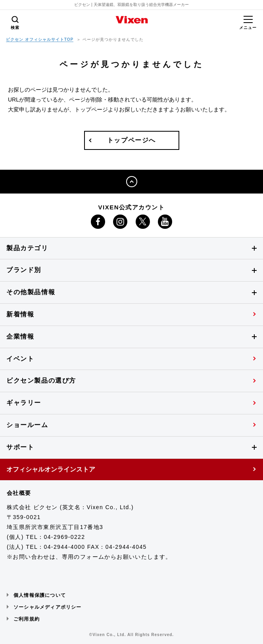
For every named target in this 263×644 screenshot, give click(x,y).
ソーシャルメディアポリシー (48, 607)
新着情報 (20, 314)
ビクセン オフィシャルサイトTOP (40, 39)
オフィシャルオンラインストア (51, 469)
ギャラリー (24, 403)
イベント (20, 359)
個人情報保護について (40, 595)
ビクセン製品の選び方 (41, 380)
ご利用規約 (27, 619)
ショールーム (27, 425)
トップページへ (131, 140)
